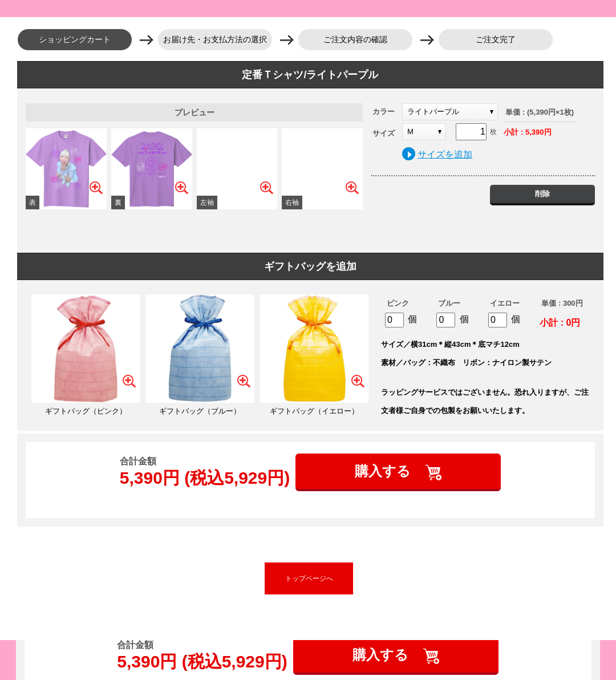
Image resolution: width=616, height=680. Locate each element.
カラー (384, 112)
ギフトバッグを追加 (310, 266)
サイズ (384, 133)
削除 (542, 194)
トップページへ (309, 578)
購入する (385, 471)
